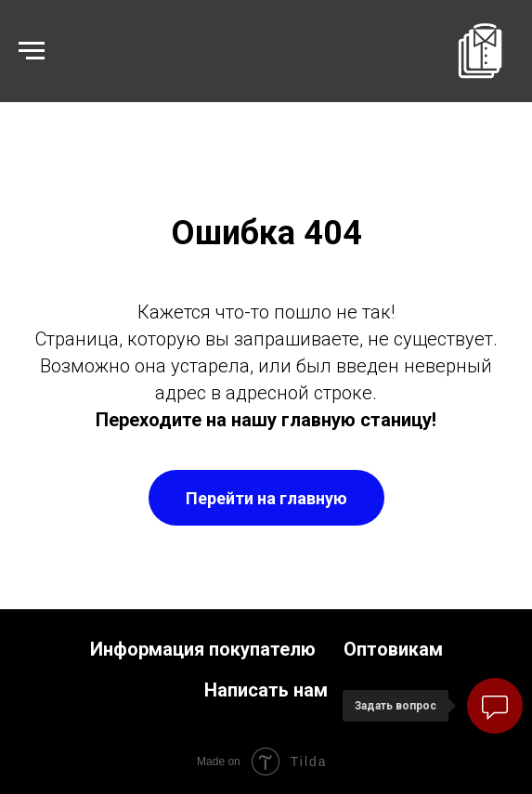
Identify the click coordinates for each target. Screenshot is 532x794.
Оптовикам (393, 649)
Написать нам (266, 690)
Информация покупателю (203, 649)
